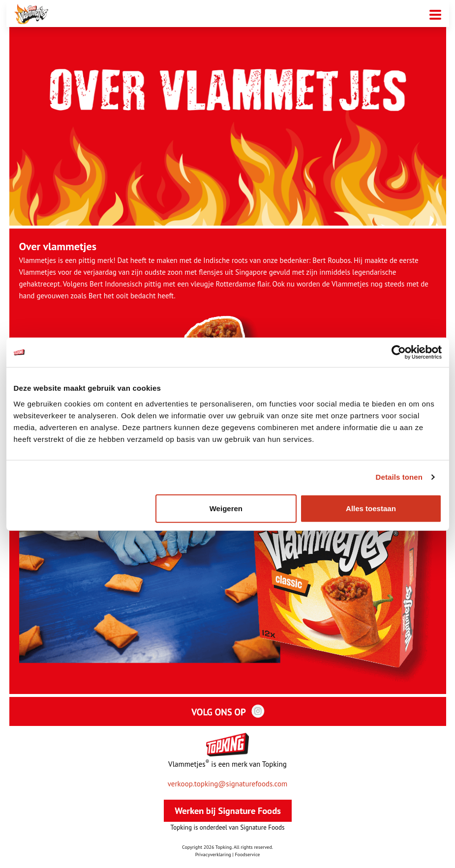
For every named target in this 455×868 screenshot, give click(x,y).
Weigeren (226, 508)
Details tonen (399, 477)
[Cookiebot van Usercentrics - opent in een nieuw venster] (399, 352)
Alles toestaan (371, 508)
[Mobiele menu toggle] (435, 14)
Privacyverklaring (213, 854)
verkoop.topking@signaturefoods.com (227, 784)
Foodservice (247, 854)
